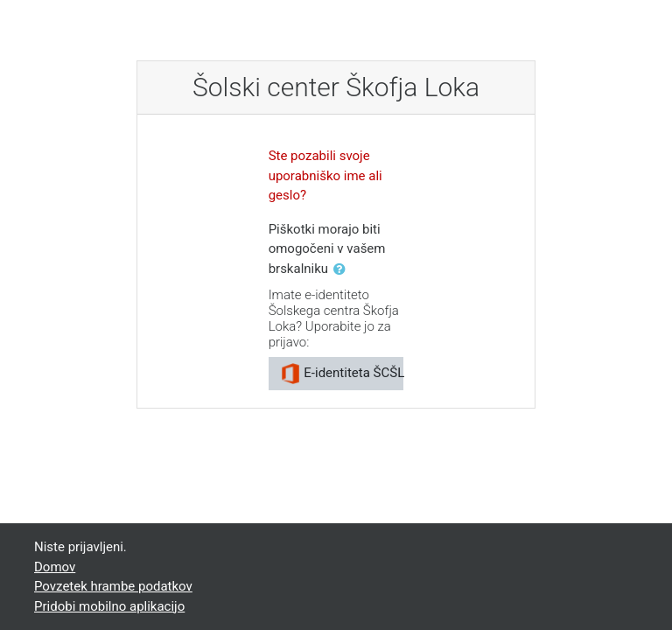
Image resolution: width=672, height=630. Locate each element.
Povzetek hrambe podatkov (113, 586)
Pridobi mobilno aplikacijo (109, 606)
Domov (55, 567)
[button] (343, 270)
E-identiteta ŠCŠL (342, 374)
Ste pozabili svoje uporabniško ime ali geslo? (325, 175)
